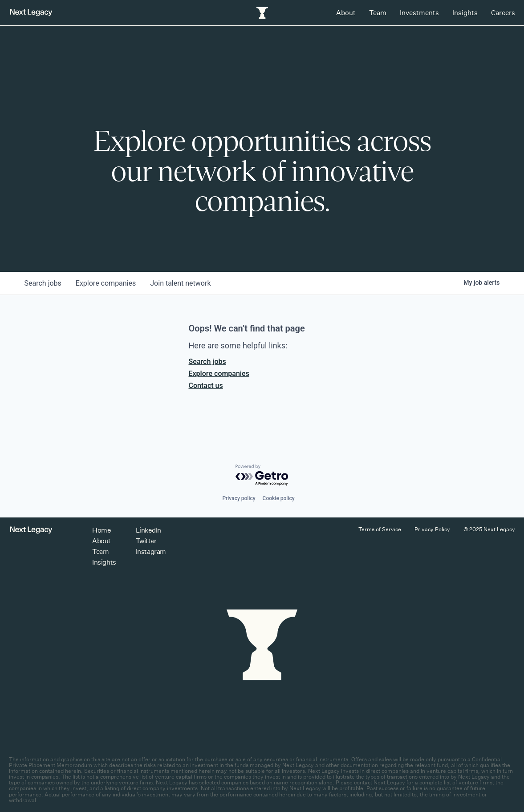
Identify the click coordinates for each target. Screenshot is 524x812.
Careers (503, 13)
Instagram (151, 551)
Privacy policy (239, 498)
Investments (419, 13)
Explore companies (219, 374)
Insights (465, 13)
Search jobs (207, 362)
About (346, 13)
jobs (43, 283)
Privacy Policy (432, 529)
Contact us (206, 386)
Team (378, 13)
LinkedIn (148, 530)
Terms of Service (380, 529)
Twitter (146, 541)
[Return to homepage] (31, 13)
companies (106, 283)
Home (101, 530)
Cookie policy (279, 498)
